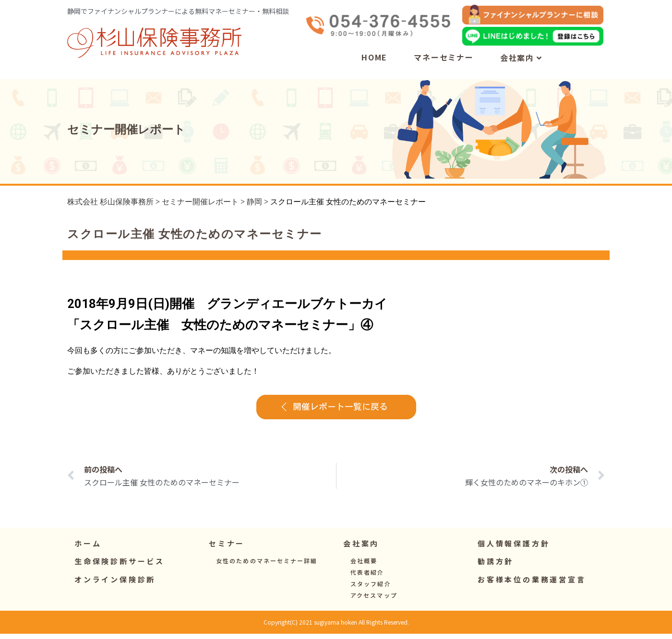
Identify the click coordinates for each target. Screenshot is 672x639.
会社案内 (521, 58)
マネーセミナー (444, 57)
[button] (227, 549)
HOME (374, 57)
